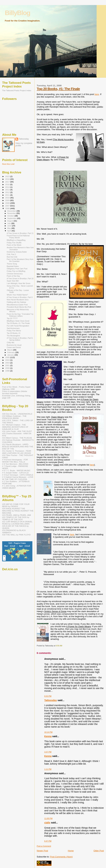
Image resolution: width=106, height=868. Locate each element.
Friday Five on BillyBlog (16, 271)
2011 (8, 195)
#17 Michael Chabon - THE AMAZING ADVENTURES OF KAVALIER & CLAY (15, 427)
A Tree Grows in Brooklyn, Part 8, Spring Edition (20, 339)
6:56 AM (59, 646)
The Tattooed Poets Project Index (17, 90)
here (97, 94)
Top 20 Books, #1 (14, 333)
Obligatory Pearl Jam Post (17, 269)
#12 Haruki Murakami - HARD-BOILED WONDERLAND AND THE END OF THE (18, 446)
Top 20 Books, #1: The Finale (58, 89)
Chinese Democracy (15, 274)
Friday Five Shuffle (14, 243)
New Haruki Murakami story (18, 300)
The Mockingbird (13, 336)
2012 (8, 192)
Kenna (48, 736)
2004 (8, 360)
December (12, 211)
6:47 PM (48, 841)
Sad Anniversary (13, 328)
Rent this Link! (8, 164)
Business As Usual (14, 345)
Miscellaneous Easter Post (17, 305)
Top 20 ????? (12, 318)
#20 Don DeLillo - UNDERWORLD (17, 414)
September (12, 218)
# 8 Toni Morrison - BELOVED (15, 464)
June (10, 226)
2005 (8, 357)
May (9, 228)
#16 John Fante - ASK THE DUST (17, 431)
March (10, 350)
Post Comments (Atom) (61, 857)
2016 (8, 184)
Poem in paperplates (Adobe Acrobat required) (15, 392)
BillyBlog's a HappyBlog (16, 240)
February (11, 352)
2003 (8, 363)
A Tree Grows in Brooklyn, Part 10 (20, 278)
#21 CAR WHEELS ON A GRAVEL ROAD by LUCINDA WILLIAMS (17, 523)
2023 (8, 176)
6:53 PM (48, 696)
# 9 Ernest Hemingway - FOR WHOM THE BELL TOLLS (15, 461)
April (9, 231)
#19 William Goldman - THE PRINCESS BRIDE (14, 417)
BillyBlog (18, 13)
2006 (8, 208)
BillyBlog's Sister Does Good (18, 321)
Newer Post (42, 851)
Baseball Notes (13, 266)
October (11, 216)
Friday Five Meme (14, 331)
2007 (8, 206)
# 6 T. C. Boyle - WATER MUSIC (16, 470)
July (9, 223)
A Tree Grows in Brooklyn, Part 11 (20, 233)
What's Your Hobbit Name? (17, 295)
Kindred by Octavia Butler (17, 252)
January (11, 355)
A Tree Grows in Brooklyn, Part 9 (20, 297)
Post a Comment (44, 846)
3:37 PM (48, 752)
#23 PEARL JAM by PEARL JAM (17, 515)
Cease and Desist (14, 347)
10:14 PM (48, 732)
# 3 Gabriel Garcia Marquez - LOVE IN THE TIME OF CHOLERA (18, 478)
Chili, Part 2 (11, 254)
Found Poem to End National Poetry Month (18, 237)
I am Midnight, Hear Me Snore (19, 283)
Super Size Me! (13, 281)
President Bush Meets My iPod (19, 307)
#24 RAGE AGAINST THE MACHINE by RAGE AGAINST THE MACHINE (18, 511)
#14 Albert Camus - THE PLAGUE (17, 438)
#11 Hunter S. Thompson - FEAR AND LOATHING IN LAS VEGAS (17, 452)
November (12, 213)
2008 (8, 203)
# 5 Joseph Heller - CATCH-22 (15, 473)
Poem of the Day (13, 276)
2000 (8, 368)
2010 (8, 198)
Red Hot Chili (12, 257)
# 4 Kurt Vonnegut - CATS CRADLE (18, 475)
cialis (47, 823)
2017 (8, 182)
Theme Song (12, 264)
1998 (8, 371)
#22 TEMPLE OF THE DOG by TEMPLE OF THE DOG (16, 518)
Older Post (99, 851)
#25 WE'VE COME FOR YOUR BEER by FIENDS (16, 505)
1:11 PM (48, 769)
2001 (8, 365)
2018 (8, 179)
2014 (8, 187)
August (11, 221)
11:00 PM (48, 818)
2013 (8, 190)
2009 (8, 200)
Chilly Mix (10, 343)
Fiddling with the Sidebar (16, 302)
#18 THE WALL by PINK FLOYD (16, 535)
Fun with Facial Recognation (18, 326)
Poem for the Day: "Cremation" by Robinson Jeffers (20, 315)
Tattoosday (51, 700)
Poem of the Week (14, 245)
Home (71, 851)
